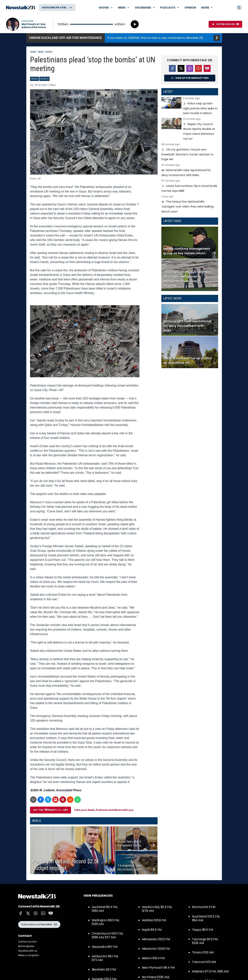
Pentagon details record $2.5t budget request (66, 865)
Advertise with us (28, 951)
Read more (190, 106)
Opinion (190, 8)
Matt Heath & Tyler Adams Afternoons (34, 26)
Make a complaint (28, 955)
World (49, 52)
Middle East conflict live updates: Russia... (130, 843)
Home (33, 52)
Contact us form (28, 942)
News (41, 52)
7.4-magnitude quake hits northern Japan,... (130, 868)
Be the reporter (26, 946)
